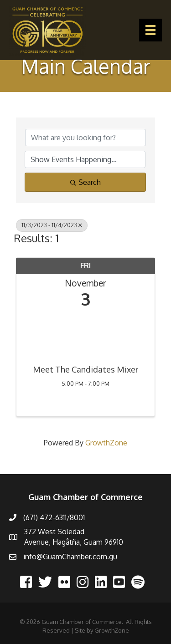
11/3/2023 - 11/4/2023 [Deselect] (52, 225)
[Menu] (150, 30)
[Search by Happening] (85, 159)
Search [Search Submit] (85, 182)
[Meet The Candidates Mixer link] (85, 334)
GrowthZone (106, 443)
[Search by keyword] (85, 138)
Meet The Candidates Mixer (85, 370)
